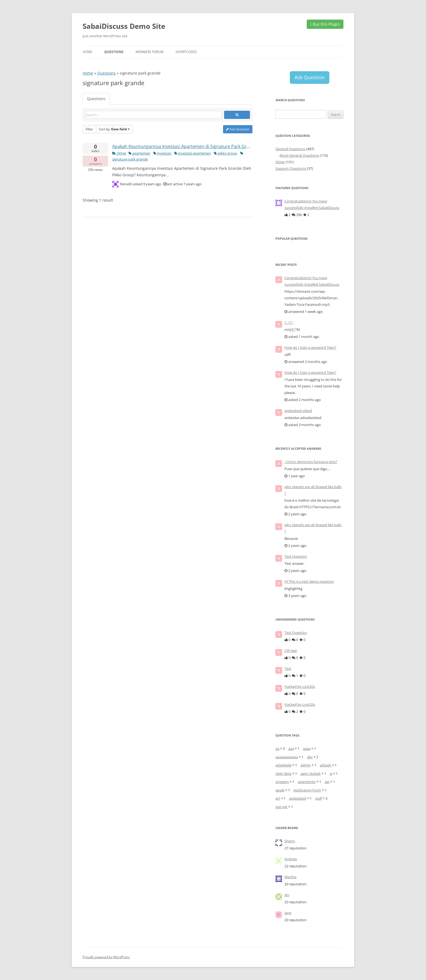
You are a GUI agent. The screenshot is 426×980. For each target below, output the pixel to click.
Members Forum (150, 52)
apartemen (139, 153)
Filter (89, 129)
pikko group (225, 153)
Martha (290, 877)
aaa (291, 748)
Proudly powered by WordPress (106, 957)
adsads (325, 765)
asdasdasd (298, 798)
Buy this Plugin (325, 24)
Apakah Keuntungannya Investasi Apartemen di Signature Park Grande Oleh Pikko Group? (204, 146)
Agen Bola (284, 773)
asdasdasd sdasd (298, 411)
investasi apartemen (192, 153)
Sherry (290, 841)
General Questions (290, 149)
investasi (162, 153)
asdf (319, 798)
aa (277, 748)
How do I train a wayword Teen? (310, 347)
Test (288, 668)
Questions (114, 52)
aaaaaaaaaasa (287, 757)
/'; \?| (289, 322)
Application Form (307, 790)
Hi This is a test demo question (309, 581)
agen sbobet (311, 773)
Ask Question (238, 129)
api (327, 782)
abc (310, 757)
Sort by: (114, 129)
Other (119, 153)
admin (306, 765)
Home (87, 52)
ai (331, 773)
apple (280, 790)
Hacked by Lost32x (300, 686)
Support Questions (291, 168)
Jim (287, 895)
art (278, 798)
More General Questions (300, 155)
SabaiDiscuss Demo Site (124, 26)
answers (282, 782)
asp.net (281, 807)
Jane (288, 913)
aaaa (307, 748)
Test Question (296, 556)
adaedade (284, 765)
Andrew (291, 859)
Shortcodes (186, 52)
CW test (291, 651)
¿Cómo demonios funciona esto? (311, 462)
